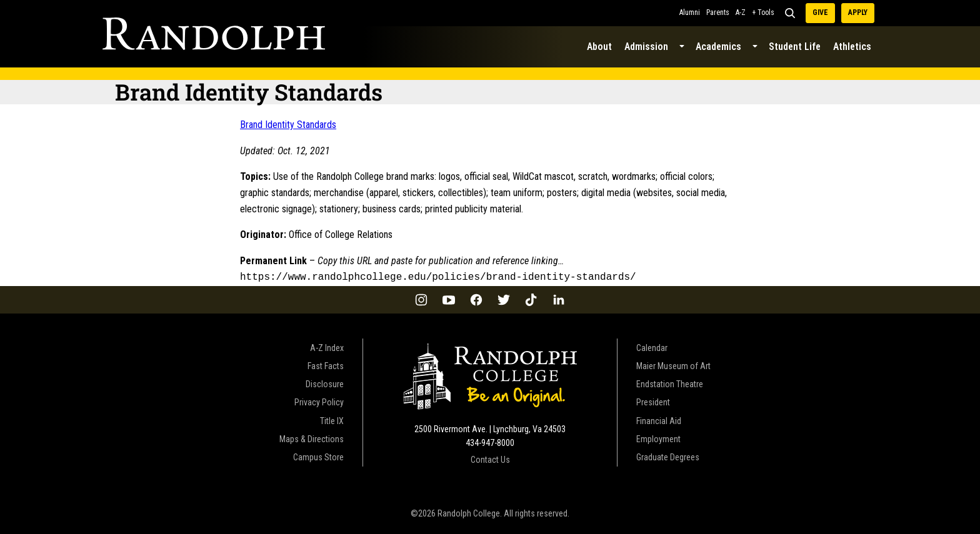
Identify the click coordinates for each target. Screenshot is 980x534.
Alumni (690, 12)
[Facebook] (476, 299)
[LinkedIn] (559, 299)
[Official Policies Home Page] (214, 34)
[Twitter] (504, 299)
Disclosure (325, 383)
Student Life (795, 47)
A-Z (741, 12)
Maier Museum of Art (673, 365)
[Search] (790, 13)
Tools (766, 12)
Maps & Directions (312, 438)
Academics (718, 47)
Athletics (852, 47)
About (599, 47)
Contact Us (490, 458)
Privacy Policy (319, 401)
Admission (646, 47)
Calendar (652, 347)
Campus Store (318, 456)
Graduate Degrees (668, 456)
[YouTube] (449, 299)
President (653, 401)
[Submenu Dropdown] (682, 47)
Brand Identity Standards (288, 125)
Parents (718, 12)
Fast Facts (326, 365)
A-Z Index (327, 347)
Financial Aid (659, 420)
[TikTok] (531, 299)
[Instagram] (421, 299)
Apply (858, 12)
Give (820, 12)
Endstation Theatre (670, 383)
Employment (658, 438)
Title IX (332, 420)
